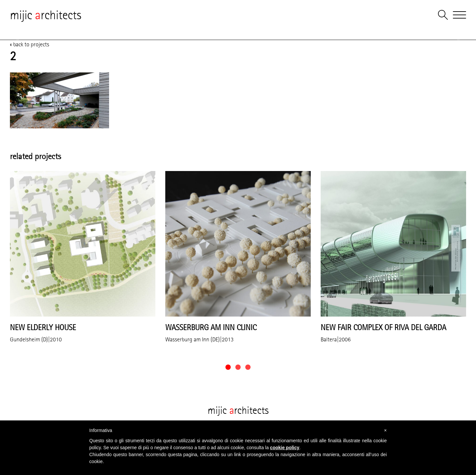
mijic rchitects (46, 15)
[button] (228, 367)
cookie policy (285, 448)
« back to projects (30, 44)
